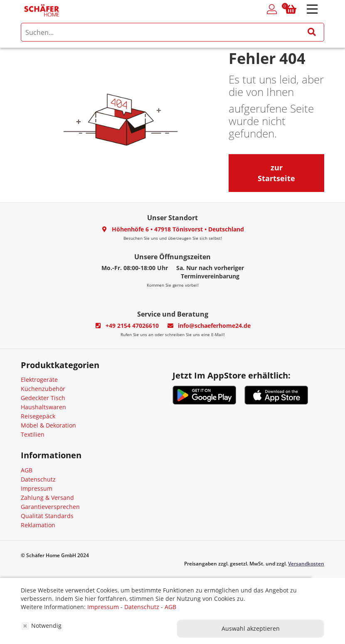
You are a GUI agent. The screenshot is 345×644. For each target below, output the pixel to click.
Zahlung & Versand (47, 498)
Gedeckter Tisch (43, 398)
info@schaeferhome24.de (214, 326)
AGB (27, 470)
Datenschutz (38, 479)
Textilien (33, 434)
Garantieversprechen (50, 507)
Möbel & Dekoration (48, 425)
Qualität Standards (47, 516)
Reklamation (38, 525)
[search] (172, 32)
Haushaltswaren (43, 407)
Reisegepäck (38, 416)
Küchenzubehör (43, 389)
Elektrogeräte (39, 380)
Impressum (37, 488)
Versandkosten (306, 564)
